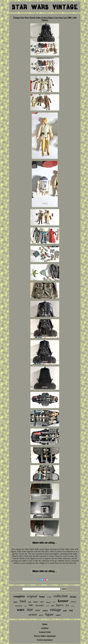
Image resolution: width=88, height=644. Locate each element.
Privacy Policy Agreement (45, 636)
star (30, 609)
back (23, 601)
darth (41, 615)
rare (38, 610)
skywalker (40, 605)
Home (45, 624)
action (33, 614)
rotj (71, 610)
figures (60, 605)
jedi (53, 606)
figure (49, 614)
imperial (48, 602)
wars (21, 610)
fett (67, 605)
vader (58, 615)
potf (65, 611)
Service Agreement (45, 640)
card (42, 602)
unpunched (19, 606)
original (32, 596)
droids (73, 597)
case (48, 606)
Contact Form (45, 632)
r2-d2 (49, 597)
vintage (55, 610)
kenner (63, 601)
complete (19, 596)
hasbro (36, 602)
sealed (45, 611)
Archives (45, 628)
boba (42, 597)
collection (61, 596)
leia (30, 602)
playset (73, 606)
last (25, 606)
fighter (16, 602)
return (73, 602)
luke (31, 605)
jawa (54, 602)
